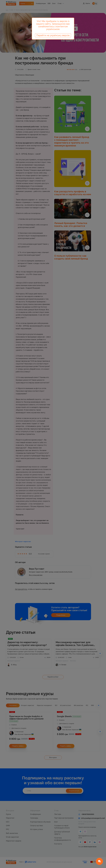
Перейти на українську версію (53, 35)
